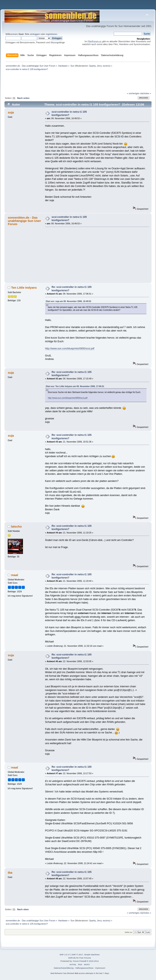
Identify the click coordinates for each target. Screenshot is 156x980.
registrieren (51, 34)
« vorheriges (133, 93)
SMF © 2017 (77, 955)
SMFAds (72, 958)
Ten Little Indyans (24, 288)
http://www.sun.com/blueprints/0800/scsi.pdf (70, 349)
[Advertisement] (78, 8)
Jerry (99, 66)
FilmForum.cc (95, 41)
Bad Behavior (57, 973)
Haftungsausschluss (84, 968)
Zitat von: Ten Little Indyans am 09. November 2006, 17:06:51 (75, 386)
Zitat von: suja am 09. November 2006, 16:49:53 (68, 301)
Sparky (92, 66)
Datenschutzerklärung (64, 968)
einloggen (35, 34)
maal (15, 575)
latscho (16, 526)
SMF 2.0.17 (65, 955)
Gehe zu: (129, 932)
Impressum (100, 968)
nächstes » (146, 93)
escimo (106, 66)
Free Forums (85, 958)
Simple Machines (92, 955)
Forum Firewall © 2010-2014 (86, 961)
